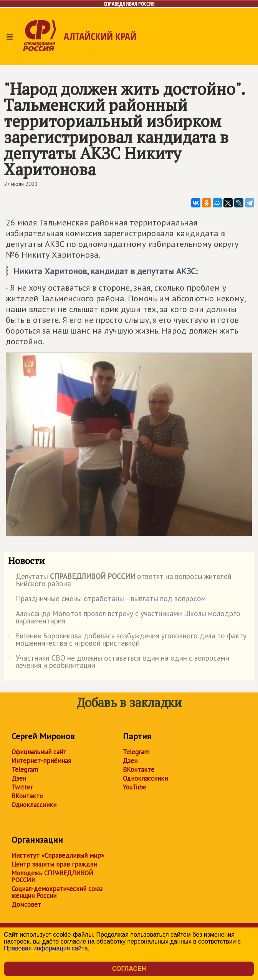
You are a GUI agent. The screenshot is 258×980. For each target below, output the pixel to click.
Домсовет (26, 904)
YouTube (135, 787)
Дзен (19, 778)
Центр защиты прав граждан (54, 864)
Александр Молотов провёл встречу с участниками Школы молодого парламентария (124, 618)
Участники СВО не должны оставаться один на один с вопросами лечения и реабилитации (119, 662)
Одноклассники (34, 805)
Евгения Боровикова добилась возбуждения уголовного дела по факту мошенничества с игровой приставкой (127, 640)
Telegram (25, 770)
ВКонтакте (27, 796)
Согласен (129, 969)
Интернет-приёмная (41, 761)
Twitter (22, 787)
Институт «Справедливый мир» (58, 855)
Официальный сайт (39, 752)
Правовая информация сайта (46, 948)
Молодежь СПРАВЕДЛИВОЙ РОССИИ (52, 876)
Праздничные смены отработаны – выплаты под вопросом (107, 600)
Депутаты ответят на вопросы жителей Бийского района (120, 580)
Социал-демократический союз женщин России (57, 892)
